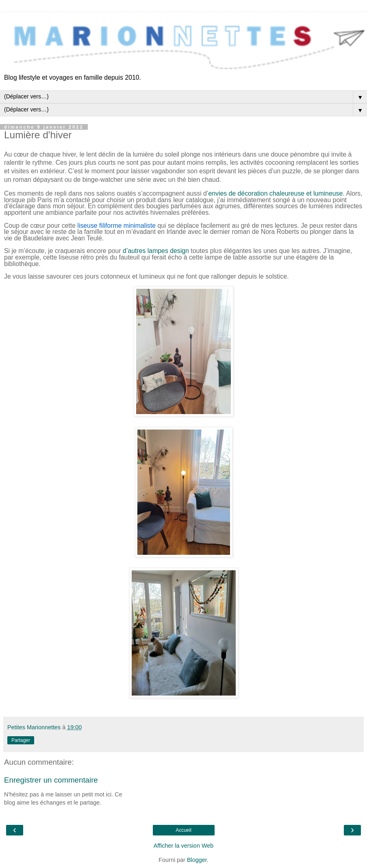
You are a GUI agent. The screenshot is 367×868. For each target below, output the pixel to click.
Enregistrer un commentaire (51, 780)
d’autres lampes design (156, 251)
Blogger (197, 860)
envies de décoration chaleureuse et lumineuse (275, 193)
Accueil (183, 830)
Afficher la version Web (183, 846)
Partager (21, 740)
